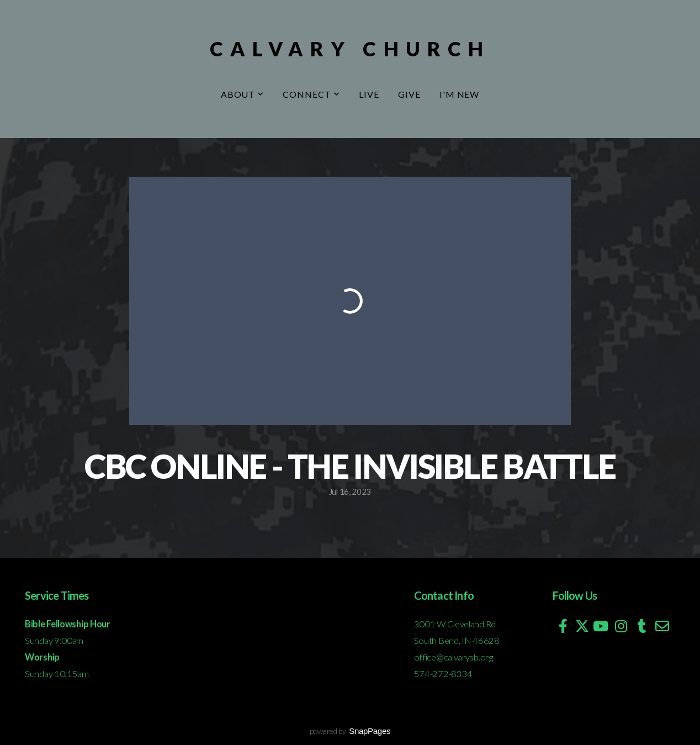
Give (409, 94)
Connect (311, 94)
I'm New (460, 94)
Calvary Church (350, 49)
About (243, 94)
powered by (350, 731)
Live (369, 94)
